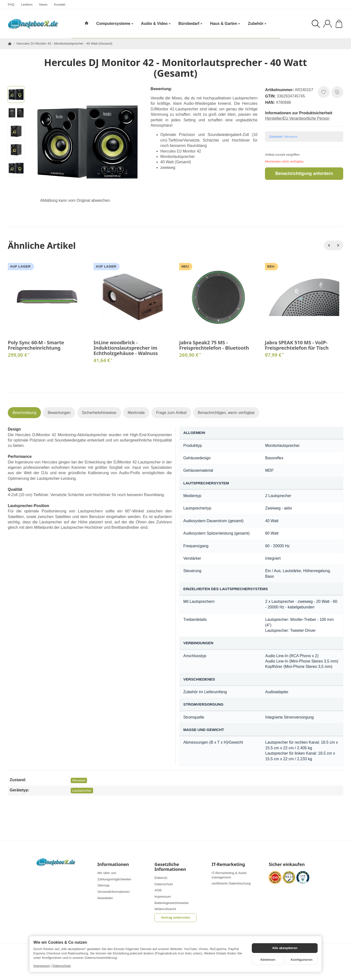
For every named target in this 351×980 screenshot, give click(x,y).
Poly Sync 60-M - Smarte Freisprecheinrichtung (36, 345)
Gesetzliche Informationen (170, 867)
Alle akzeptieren (285, 948)
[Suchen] (316, 24)
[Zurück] (329, 245)
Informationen (113, 865)
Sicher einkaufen (287, 865)
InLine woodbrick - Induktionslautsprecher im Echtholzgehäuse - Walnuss (126, 348)
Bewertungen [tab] (59, 413)
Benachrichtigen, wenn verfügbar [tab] (226, 413)
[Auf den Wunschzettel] (324, 92)
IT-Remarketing (228, 865)
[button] (16, 95)
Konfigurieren (302, 960)
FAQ (11, 5)
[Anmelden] (327, 24)
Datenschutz (62, 966)
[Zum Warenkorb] (339, 24)
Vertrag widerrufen (175, 918)
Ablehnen (268, 960)
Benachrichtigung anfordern (304, 173)
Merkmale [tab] (136, 413)
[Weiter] (338, 245)
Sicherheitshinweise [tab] (99, 413)
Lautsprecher (82, 791)
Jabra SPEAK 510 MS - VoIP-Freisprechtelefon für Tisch (297, 345)
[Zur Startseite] (33, 24)
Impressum (42, 966)
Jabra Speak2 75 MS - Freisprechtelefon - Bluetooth (214, 345)
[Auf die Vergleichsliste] (337, 92)
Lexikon (27, 5)
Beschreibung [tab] (24, 413)
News (43, 5)
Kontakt (60, 5)
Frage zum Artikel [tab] (171, 413)
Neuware (79, 780)
